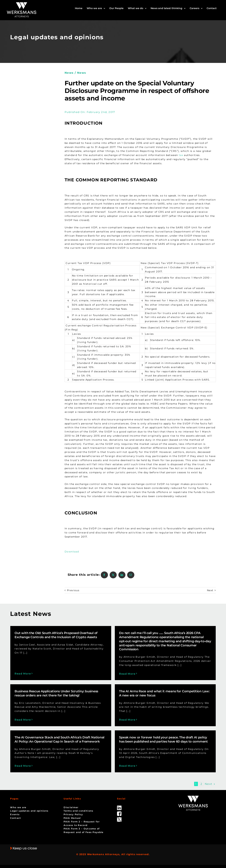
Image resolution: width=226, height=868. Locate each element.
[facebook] (119, 804)
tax (181, 155)
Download (72, 552)
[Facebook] (104, 575)
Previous (73, 590)
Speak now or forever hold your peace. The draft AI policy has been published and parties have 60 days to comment (172, 732)
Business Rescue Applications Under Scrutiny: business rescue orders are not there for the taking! (90, 679)
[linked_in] (119, 798)
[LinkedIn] (122, 575)
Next (210, 590)
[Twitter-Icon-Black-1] (119, 810)
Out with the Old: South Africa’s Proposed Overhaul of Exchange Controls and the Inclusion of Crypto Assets (56, 635)
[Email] (131, 575)
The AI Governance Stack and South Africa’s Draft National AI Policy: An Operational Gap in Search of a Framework (76, 732)
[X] (113, 575)
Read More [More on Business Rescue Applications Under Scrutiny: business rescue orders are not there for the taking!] (56, 706)
